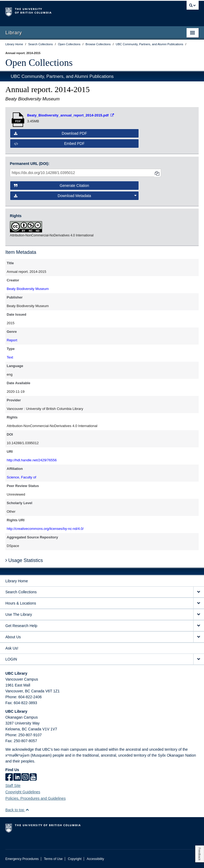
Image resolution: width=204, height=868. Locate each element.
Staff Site (13, 786)
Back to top (17, 810)
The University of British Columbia (73, 11)
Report (12, 340)
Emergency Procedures (22, 859)
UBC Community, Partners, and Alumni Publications (62, 76)
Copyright (75, 859)
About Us (13, 637)
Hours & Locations (21, 603)
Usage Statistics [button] (24, 560)
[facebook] (9, 778)
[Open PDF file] (71, 115)
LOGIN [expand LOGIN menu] (11, 659)
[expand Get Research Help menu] (199, 626)
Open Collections (39, 63)
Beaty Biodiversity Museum (28, 289)
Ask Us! (12, 648)
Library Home (17, 581)
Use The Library (19, 614)
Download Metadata (75, 196)
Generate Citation (51, 186)
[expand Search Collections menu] (199, 592)
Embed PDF (49, 144)
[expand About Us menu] (199, 637)
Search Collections (21, 592)
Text (10, 357)
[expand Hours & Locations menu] (199, 603)
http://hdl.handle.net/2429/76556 (32, 460)
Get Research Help (21, 626)
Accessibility (95, 859)
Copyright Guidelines (23, 792)
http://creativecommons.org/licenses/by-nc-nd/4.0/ (45, 529)
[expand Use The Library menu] (199, 615)
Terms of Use (53, 859)
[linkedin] (17, 778)
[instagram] (25, 778)
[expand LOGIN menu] (199, 659)
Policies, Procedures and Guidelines (36, 798)
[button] (27, 810)
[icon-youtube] (33, 778)
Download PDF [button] (51, 133)
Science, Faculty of (21, 477)
